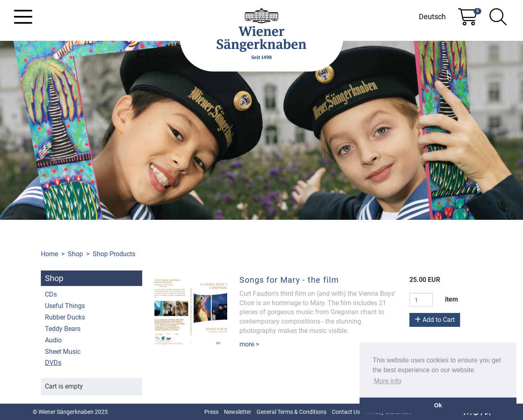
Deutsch (432, 17)
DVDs (53, 363)
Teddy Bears (63, 329)
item (451, 299)
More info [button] (388, 381)
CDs (51, 294)
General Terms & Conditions (292, 412)
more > (249, 344)
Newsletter (238, 412)
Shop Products (114, 254)
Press (211, 412)
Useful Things (65, 306)
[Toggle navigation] (23, 17)
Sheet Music (63, 352)
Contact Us (346, 412)
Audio (53, 340)
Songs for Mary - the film (289, 280)
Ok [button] (438, 405)
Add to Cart (435, 320)
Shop (75, 254)
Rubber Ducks (65, 317)
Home (49, 254)
